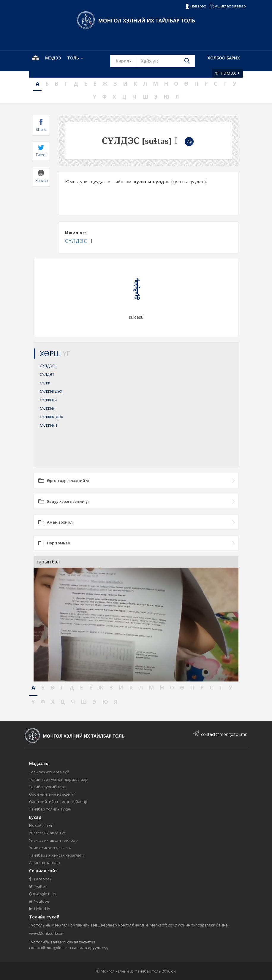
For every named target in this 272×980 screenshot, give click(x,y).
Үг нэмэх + (227, 73)
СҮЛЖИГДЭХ (51, 391)
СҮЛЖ (45, 383)
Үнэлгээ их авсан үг (47, 833)
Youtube (39, 901)
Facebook (40, 879)
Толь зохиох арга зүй (49, 772)
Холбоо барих (224, 58)
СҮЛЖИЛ (48, 408)
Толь (75, 58)
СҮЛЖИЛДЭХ (52, 417)
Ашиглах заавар (227, 6)
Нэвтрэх (196, 6)
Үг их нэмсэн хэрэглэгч (50, 848)
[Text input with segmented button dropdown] (166, 61)
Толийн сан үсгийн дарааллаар (58, 779)
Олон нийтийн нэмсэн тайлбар (58, 802)
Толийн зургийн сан (48, 787)
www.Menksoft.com (47, 933)
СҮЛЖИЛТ (49, 425)
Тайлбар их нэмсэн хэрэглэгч (56, 855)
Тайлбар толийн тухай (50, 809)
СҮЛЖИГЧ (49, 400)
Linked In (40, 909)
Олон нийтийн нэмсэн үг (52, 794)
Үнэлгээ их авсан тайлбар (53, 840)
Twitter (38, 886)
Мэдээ (53, 58)
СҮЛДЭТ (47, 374)
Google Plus (42, 894)
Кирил (126, 61)
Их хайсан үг (41, 825)
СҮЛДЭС (76, 241)
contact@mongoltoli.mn (224, 734)
